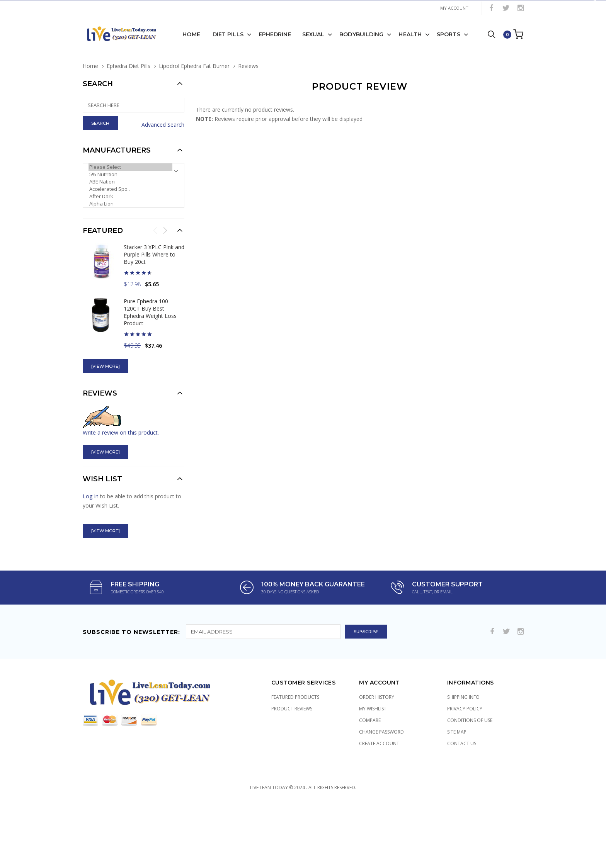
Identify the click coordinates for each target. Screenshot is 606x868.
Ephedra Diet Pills (129, 65)
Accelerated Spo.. (130, 189)
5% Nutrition (130, 174)
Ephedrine (275, 34)
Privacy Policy (465, 708)
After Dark (130, 196)
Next (165, 230)
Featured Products (295, 697)
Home (191, 34)
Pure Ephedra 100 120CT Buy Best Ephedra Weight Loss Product (150, 312)
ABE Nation (130, 181)
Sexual (313, 34)
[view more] (106, 366)
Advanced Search (163, 124)
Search (98, 83)
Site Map (457, 731)
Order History (377, 697)
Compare (370, 720)
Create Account (379, 743)
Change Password (381, 731)
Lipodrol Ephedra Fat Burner (194, 65)
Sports (449, 34)
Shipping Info (463, 697)
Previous (155, 230)
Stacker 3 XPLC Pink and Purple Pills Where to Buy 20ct (154, 254)
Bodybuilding (361, 34)
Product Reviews (292, 708)
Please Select (130, 167)
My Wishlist (373, 708)
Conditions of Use (470, 720)
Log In (91, 496)
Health (410, 34)
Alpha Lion (130, 203)
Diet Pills (228, 34)
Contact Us (462, 743)
